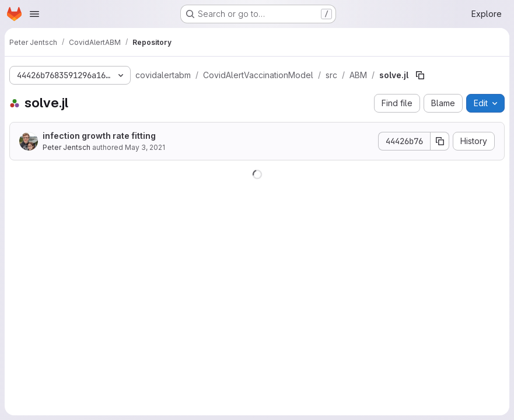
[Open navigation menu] (34, 14)
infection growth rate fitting (99, 136)
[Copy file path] (420, 75)
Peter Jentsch (67, 147)
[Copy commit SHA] (440, 141)
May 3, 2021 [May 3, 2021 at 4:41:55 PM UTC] (145, 147)
